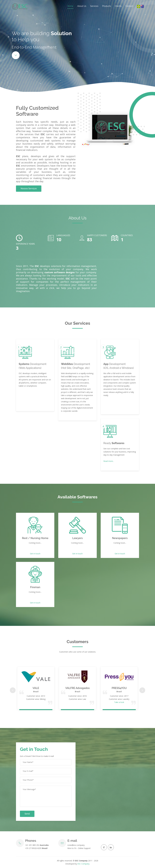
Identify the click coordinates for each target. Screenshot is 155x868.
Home (70, 6)
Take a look (119, 702)
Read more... (109, 461)
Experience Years (25, 244)
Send (27, 814)
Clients (118, 6)
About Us (82, 6)
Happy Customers (97, 235)
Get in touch (35, 554)
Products (107, 6)
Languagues (63, 235)
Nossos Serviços (29, 189)
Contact (129, 6)
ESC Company (83, 864)
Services (94, 6)
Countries (127, 235)
